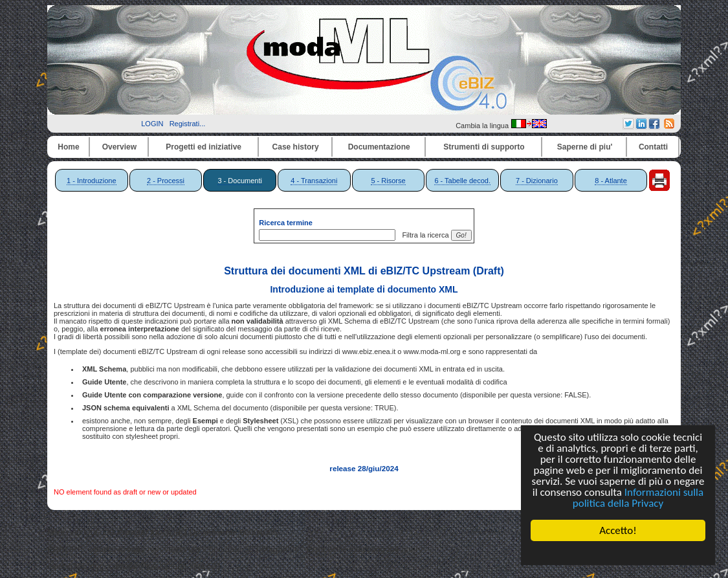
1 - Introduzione (91, 181)
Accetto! (618, 530)
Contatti (653, 147)
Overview (119, 147)
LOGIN (152, 124)
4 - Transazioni (314, 181)
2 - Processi (166, 181)
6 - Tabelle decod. (462, 181)
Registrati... (188, 124)
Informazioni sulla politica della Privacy (638, 498)
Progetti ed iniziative (204, 147)
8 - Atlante (611, 181)
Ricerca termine (286, 223)
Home (68, 147)
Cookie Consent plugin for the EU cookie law (618, 553)
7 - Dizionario (537, 181)
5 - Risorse (388, 181)
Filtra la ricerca (423, 235)
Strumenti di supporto (484, 147)
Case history (296, 147)
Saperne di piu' (585, 147)
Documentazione (379, 147)
